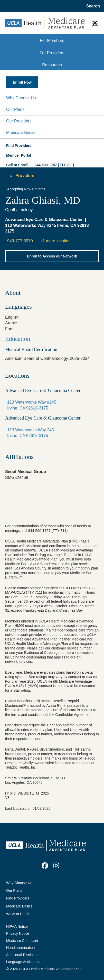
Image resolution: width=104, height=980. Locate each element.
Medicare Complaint (22, 941)
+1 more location (55, 241)
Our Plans (15, 109)
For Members (52, 41)
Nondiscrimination (20, 948)
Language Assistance (23, 962)
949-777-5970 (20, 241)
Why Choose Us (21, 98)
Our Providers (19, 121)
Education (18, 339)
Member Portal (19, 155)
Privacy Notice (18, 933)
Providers (25, 176)
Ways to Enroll (18, 914)
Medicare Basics (21, 133)
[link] (45, 866)
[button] (52, 98)
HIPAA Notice (17, 926)
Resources (52, 65)
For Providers (52, 53)
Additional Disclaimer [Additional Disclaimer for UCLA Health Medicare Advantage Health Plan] (23, 955)
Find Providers (18, 898)
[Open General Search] (92, 6)
